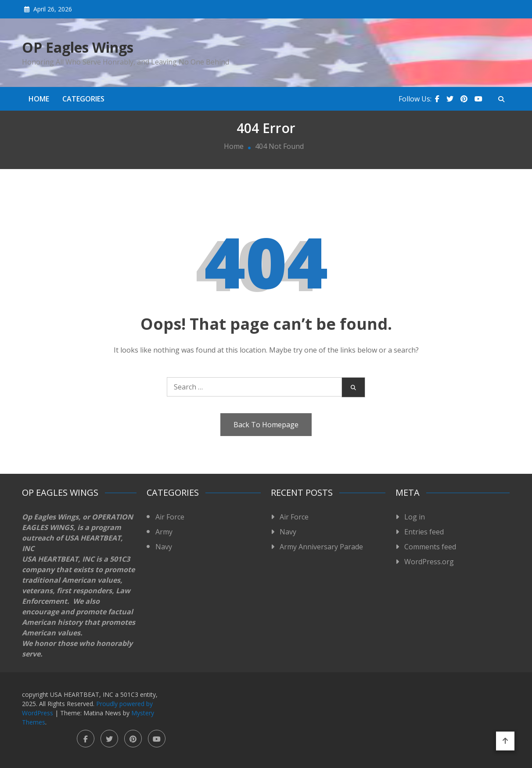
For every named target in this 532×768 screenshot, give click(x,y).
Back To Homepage (266, 425)
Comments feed (430, 547)
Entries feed (424, 532)
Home (39, 99)
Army (164, 532)
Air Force (170, 517)
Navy (164, 547)
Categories (83, 99)
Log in (415, 517)
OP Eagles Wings (78, 47)
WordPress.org (429, 562)
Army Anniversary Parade (321, 547)
